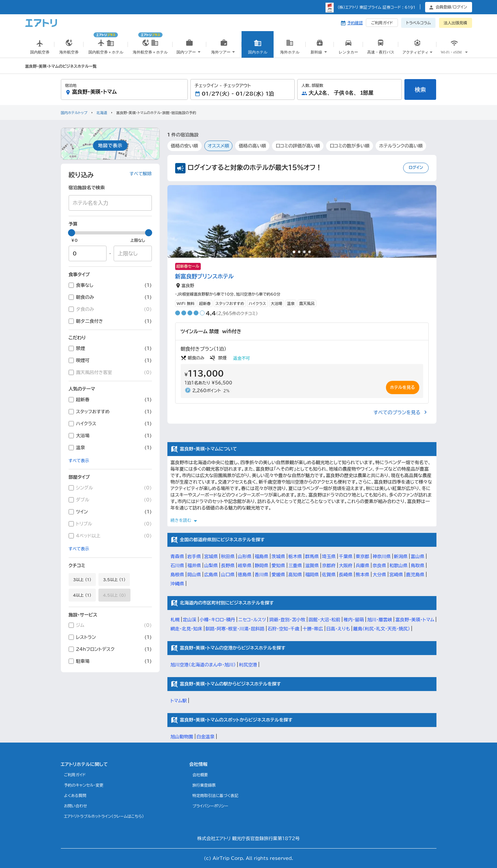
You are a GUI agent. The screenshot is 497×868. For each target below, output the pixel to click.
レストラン (110, 637)
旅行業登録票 (204, 785)
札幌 (175, 620)
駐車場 (110, 661)
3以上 (82, 580)
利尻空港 (248, 665)
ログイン (416, 167)
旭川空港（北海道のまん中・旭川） (203, 665)
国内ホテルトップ (74, 113)
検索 (420, 90)
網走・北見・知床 (186, 629)
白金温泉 (206, 737)
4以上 (82, 595)
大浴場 (110, 436)
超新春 (110, 400)
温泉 (110, 448)
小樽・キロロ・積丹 (218, 620)
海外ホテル (290, 48)
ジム (110, 625)
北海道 (102, 113)
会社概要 (200, 775)
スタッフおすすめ (110, 412)
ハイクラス (110, 424)
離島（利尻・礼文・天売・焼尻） (382, 629)
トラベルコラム (418, 23)
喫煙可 (110, 360)
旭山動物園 (182, 737)
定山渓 (190, 620)
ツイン (110, 512)
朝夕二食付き (110, 321)
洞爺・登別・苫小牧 (287, 620)
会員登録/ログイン (451, 7)
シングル (110, 488)
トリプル (110, 524)
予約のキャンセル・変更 (84, 785)
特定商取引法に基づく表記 (215, 795)
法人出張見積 (456, 23)
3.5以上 (114, 580)
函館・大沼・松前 (324, 620)
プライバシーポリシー (210, 806)
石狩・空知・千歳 (284, 629)
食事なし (110, 285)
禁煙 (110, 348)
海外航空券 (69, 48)
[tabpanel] (302, 221)
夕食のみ (110, 309)
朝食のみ (110, 297)
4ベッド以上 (110, 536)
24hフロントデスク (110, 649)
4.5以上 (114, 595)
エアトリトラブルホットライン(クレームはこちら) (104, 816)
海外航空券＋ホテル (150, 41)
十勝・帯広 (313, 629)
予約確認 (355, 23)
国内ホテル (258, 48)
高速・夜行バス (381, 48)
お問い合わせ (76, 806)
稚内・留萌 (354, 620)
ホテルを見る (403, 387)
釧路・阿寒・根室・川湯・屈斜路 (235, 629)
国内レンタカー (348, 51)
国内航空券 (40, 48)
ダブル (110, 500)
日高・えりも (338, 629)
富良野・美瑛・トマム (415, 620)
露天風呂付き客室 (110, 372)
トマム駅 (179, 701)
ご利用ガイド (382, 23)
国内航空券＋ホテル (106, 41)
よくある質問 (75, 795)
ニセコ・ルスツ (252, 620)
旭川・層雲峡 (380, 620)
